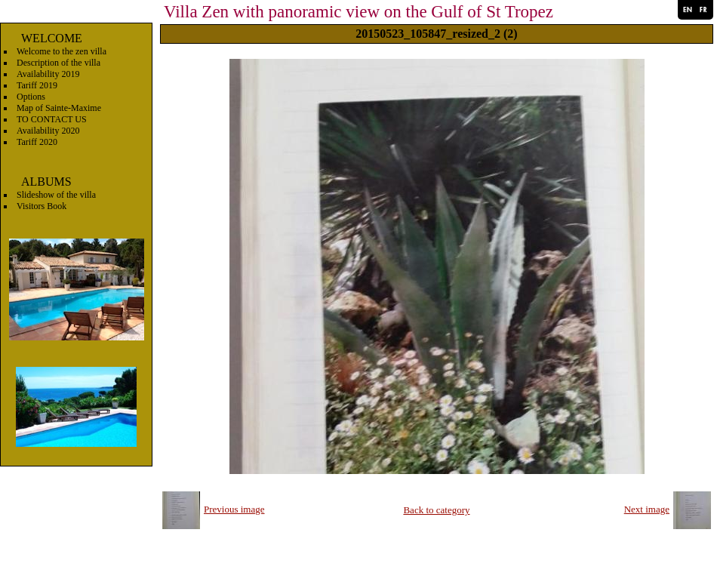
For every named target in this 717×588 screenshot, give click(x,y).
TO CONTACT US (52, 119)
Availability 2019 (48, 74)
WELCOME (52, 38)
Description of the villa (58, 63)
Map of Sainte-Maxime (59, 108)
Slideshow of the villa (56, 195)
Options (31, 97)
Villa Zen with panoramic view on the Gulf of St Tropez (358, 12)
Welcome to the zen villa (62, 51)
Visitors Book (42, 206)
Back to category (436, 510)
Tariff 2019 (37, 85)
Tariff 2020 (37, 142)
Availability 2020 (48, 131)
